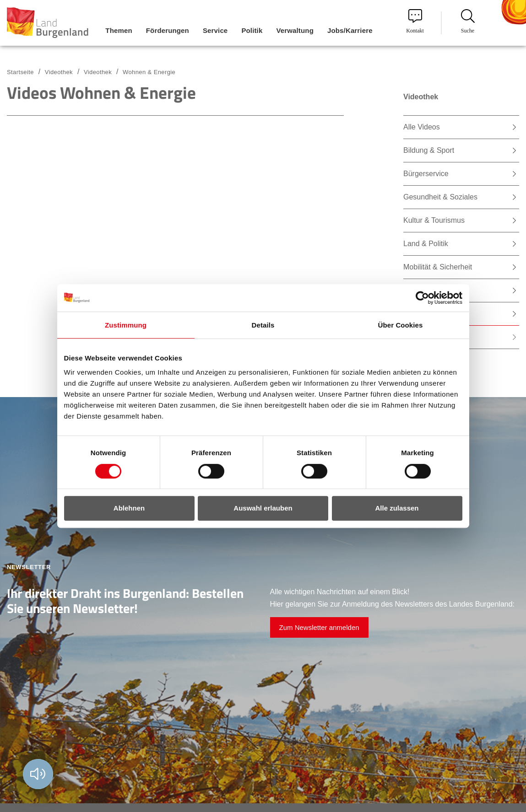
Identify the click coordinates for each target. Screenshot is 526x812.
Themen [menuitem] (119, 30)
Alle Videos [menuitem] (422, 127)
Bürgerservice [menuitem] (426, 174)
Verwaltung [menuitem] (295, 30)
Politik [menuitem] (252, 30)
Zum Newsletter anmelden (319, 627)
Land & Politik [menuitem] (426, 244)
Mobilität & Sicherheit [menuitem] (438, 267)
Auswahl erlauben (263, 508)
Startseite (20, 72)
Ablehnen (129, 508)
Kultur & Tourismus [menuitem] (434, 220)
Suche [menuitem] (468, 22)
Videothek (98, 72)
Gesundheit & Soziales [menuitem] (440, 197)
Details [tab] (263, 325)
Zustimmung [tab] (126, 325)
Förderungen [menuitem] (168, 30)
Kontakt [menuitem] (415, 22)
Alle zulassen (397, 508)
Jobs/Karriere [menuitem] (350, 30)
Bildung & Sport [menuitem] (429, 150)
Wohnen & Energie (149, 72)
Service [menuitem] (215, 30)
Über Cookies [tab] (401, 325)
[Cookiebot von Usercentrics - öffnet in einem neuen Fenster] (422, 298)
